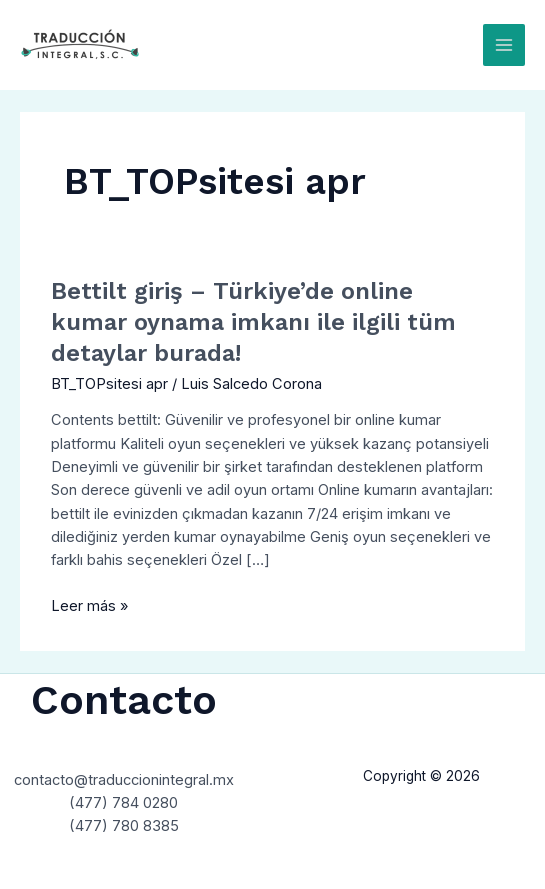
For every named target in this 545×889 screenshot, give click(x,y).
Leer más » (89, 605)
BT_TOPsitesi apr (109, 384)
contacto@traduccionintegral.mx (124, 780)
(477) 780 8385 (124, 826)
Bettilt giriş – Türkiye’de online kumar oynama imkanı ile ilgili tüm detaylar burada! (253, 322)
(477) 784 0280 (123, 803)
